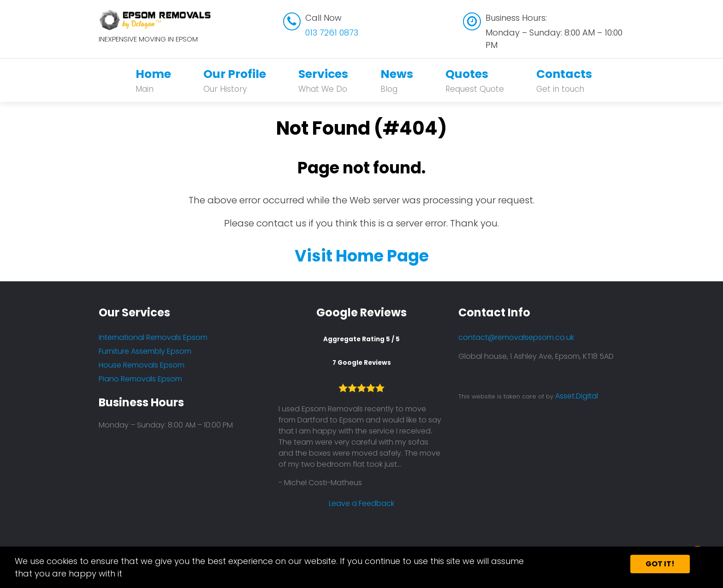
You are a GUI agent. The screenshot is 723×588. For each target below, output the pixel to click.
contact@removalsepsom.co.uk (516, 337)
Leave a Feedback (361, 503)
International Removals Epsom (153, 337)
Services (323, 80)
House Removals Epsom (142, 365)
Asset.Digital (577, 396)
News (397, 80)
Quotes (475, 80)
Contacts (564, 80)
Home (153, 80)
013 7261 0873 (332, 33)
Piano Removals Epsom (140, 379)
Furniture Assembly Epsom (145, 351)
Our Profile (235, 80)
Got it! (660, 564)
